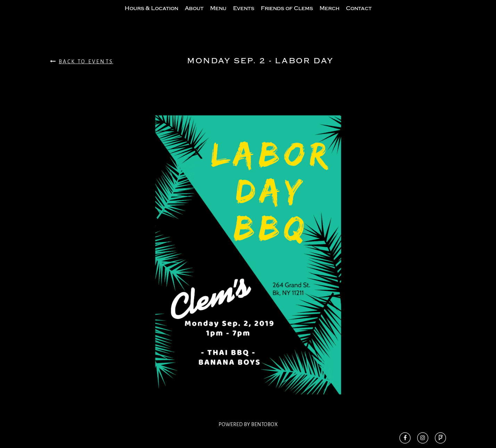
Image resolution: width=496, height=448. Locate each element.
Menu (218, 15)
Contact (359, 15)
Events (244, 15)
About (194, 15)
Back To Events (82, 75)
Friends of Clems (287, 15)
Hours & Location (151, 15)
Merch (329, 15)
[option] (248, 269)
